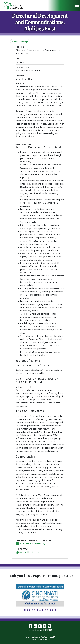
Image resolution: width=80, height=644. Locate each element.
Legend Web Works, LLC (45, 637)
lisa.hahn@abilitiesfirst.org (30, 544)
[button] (22, 610)
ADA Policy (35, 640)
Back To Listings (20, 42)
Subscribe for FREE (40, 630)
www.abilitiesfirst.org (28, 552)
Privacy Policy (45, 640)
